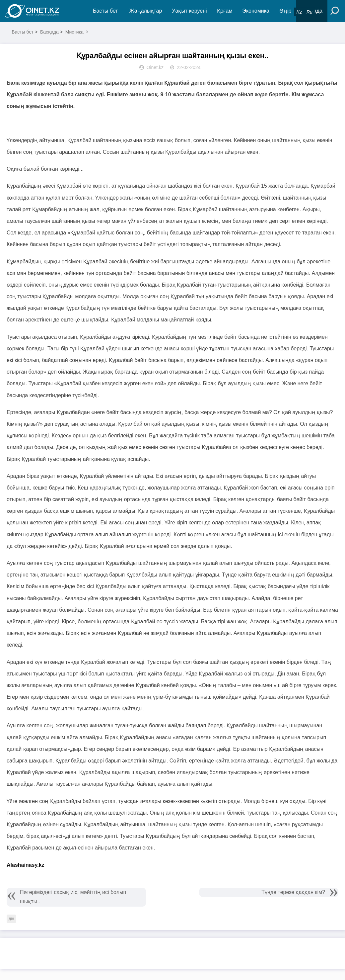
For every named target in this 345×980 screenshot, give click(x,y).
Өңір (285, 11)
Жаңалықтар (146, 11)
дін (11, 919)
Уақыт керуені (189, 11)
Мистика (74, 32)
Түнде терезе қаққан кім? (293, 892)
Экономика (256, 11)
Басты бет (105, 11)
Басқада (49, 32)
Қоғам (225, 11)
